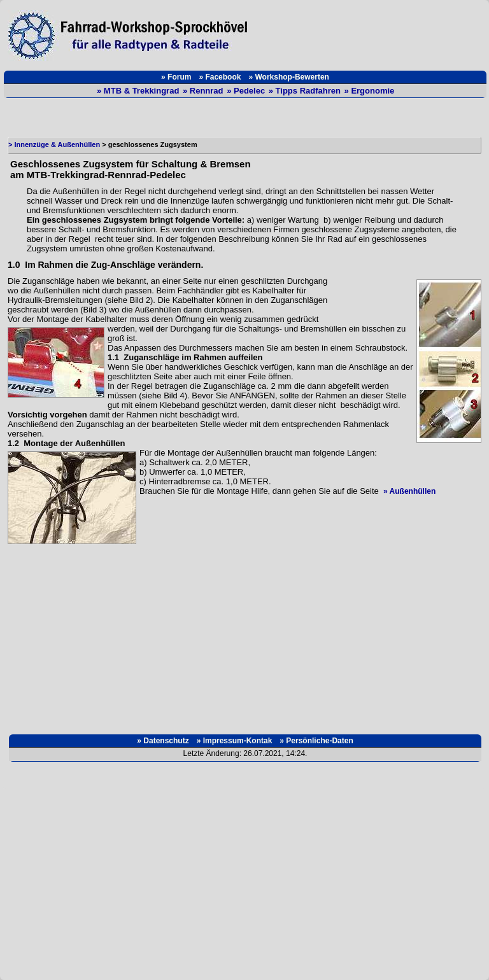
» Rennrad (204, 91)
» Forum (176, 77)
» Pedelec (247, 91)
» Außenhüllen (409, 491)
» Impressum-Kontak (235, 741)
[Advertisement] (371, 32)
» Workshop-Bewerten (288, 77)
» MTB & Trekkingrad (139, 91)
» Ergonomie (370, 91)
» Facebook (220, 77)
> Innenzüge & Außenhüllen (54, 144)
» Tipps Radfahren (306, 91)
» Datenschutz (163, 741)
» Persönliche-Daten (316, 741)
